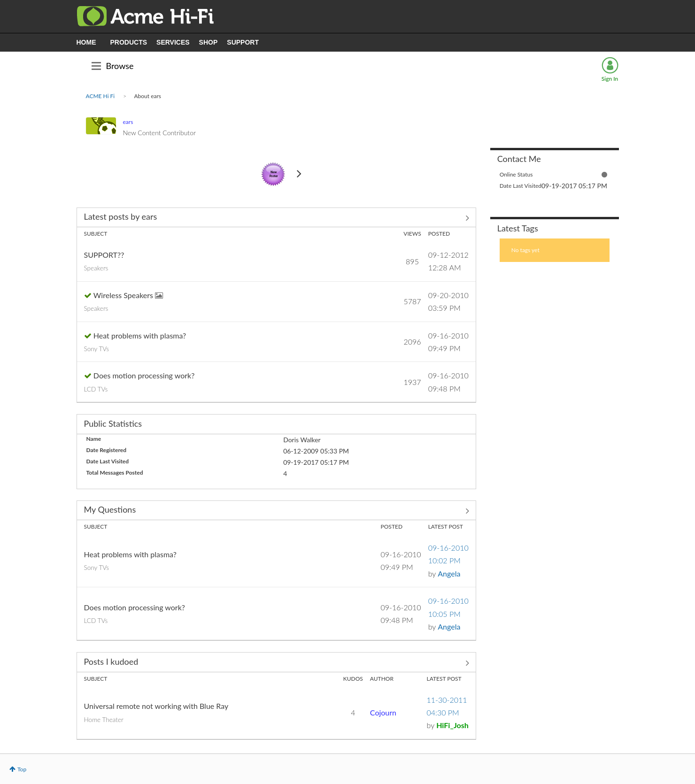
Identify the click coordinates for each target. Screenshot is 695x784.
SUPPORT (243, 42)
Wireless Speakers (124, 295)
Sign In (610, 79)
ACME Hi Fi (100, 96)
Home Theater (104, 720)
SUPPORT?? (104, 255)
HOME (86, 42)
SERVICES (173, 42)
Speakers (96, 268)
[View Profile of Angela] (449, 573)
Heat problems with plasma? (140, 335)
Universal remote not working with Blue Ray (156, 706)
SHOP (208, 42)
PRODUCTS (129, 42)
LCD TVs (96, 389)
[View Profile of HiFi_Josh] (452, 725)
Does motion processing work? (144, 375)
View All (276, 218)
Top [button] (22, 769)
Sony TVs (97, 349)
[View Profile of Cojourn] (383, 712)
